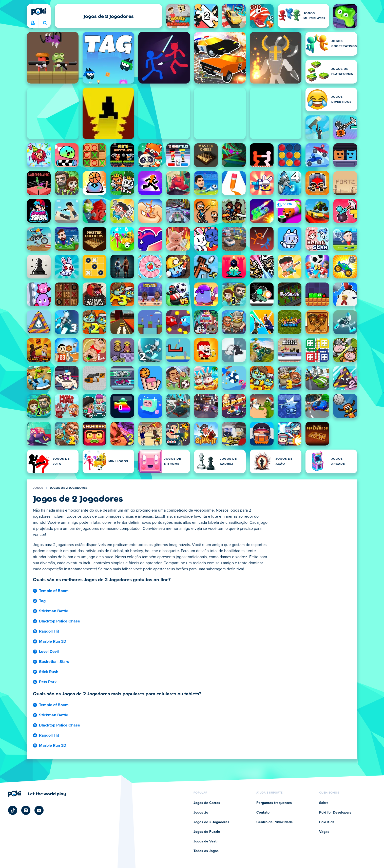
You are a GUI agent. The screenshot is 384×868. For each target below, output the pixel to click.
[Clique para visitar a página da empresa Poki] (37, 794)
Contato (263, 813)
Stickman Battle (54, 611)
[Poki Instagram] (26, 810)
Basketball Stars (54, 662)
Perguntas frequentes (274, 803)
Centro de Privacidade (275, 822)
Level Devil (49, 652)
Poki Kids (327, 822)
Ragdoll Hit (49, 631)
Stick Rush (49, 672)
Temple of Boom (54, 591)
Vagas (324, 832)
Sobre (324, 803)
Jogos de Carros (207, 803)
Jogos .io (201, 813)
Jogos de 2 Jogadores (69, 488)
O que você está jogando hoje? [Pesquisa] (45, 23)
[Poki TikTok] (13, 810)
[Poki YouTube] (39, 810)
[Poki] (39, 11)
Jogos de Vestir (206, 841)
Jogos (38, 488)
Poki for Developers (335, 813)
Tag (42, 601)
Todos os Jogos (206, 851)
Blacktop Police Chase (60, 621)
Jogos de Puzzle (207, 832)
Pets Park (48, 682)
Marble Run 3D (53, 641)
